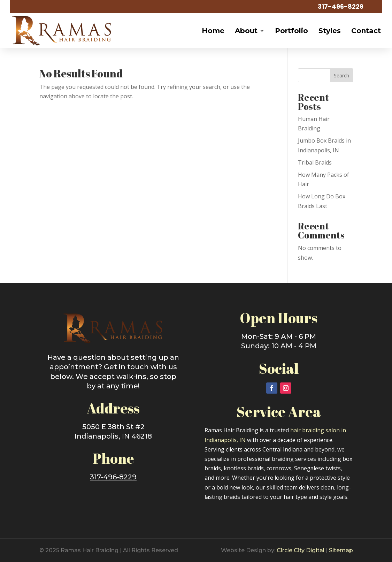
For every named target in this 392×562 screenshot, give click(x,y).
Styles (330, 31)
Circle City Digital (301, 550)
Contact (366, 31)
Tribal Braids (315, 162)
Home (213, 31)
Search (341, 75)
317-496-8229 (341, 6)
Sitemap (341, 550)
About (246, 31)
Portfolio (291, 31)
